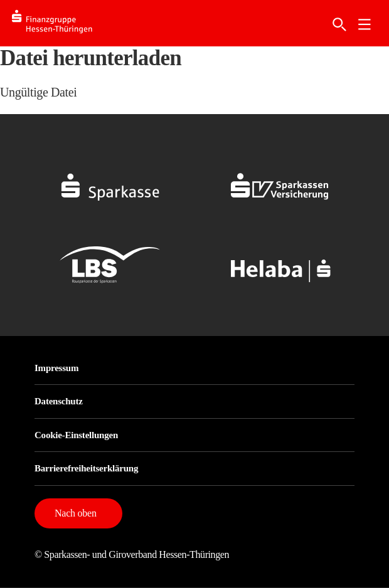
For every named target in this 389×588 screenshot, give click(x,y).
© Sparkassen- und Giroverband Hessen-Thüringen (132, 554)
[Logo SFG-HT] (62, 24)
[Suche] (339, 24)
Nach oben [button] (76, 513)
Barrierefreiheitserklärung (86, 468)
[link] (365, 24)
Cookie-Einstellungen (76, 435)
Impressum (56, 368)
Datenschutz (59, 401)
